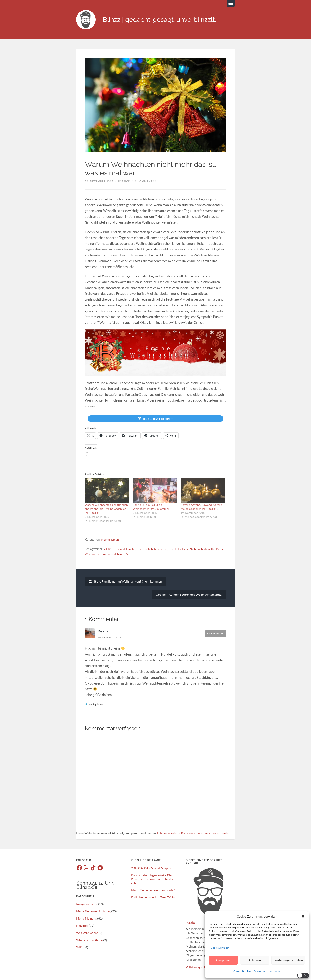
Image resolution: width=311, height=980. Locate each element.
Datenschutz (260, 971)
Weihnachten (102, 554)
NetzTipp (82, 926)
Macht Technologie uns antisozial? (153, 891)
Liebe (190, 549)
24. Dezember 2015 (99, 182)
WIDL (80, 947)
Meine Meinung (111, 540)
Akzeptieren (223, 960)
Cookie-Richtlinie (242, 971)
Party (88, 554)
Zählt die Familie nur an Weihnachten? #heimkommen (125, 582)
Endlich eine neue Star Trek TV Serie (155, 898)
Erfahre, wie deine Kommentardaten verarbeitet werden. (195, 834)
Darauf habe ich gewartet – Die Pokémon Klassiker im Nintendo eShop (152, 879)
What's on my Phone (89, 940)
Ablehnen (255, 960)
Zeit (139, 554)
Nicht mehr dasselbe (208, 549)
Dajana (103, 632)
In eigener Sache (87, 904)
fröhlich (150, 549)
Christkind (120, 549)
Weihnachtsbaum (123, 554)
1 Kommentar (145, 182)
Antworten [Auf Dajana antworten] (216, 634)
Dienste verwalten (220, 948)
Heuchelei (178, 549)
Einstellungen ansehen (288, 960)
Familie (132, 549)
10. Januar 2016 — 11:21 (114, 638)
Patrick (124, 182)
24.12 (108, 549)
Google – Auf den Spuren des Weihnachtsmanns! (189, 595)
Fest (141, 549)
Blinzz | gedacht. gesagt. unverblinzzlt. (164, 20)
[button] (303, 916)
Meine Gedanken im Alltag (93, 912)
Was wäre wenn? (87, 933)
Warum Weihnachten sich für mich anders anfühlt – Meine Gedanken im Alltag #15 (106, 509)
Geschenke (163, 549)
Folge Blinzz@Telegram (155, 419)
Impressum (275, 971)
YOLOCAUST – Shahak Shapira (151, 869)
